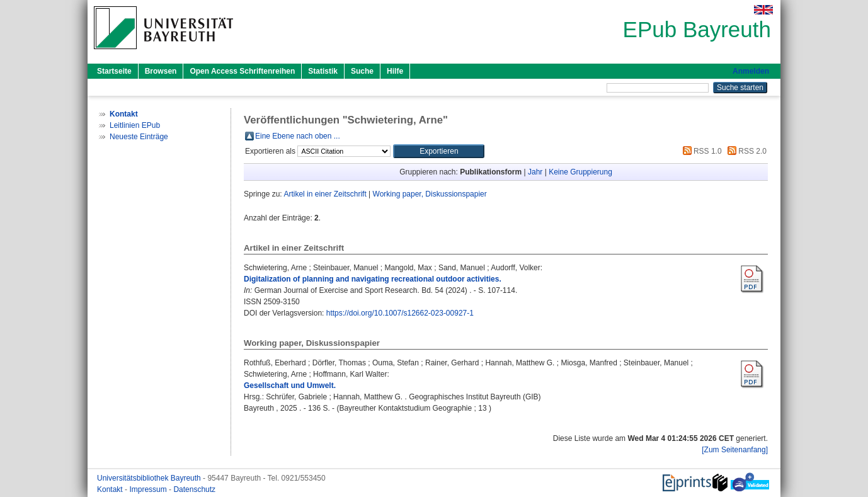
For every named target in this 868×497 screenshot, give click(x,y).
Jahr (535, 172)
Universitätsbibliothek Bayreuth (150, 478)
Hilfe (395, 71)
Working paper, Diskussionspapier (430, 194)
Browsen (161, 71)
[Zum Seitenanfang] (735, 450)
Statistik (323, 71)
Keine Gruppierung (580, 172)
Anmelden (751, 71)
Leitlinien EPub (135, 125)
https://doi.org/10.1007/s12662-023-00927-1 (400, 313)
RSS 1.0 (700, 151)
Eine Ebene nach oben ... (298, 136)
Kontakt (111, 489)
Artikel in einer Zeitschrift (325, 194)
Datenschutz (194, 489)
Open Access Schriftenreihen (242, 71)
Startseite (114, 71)
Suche (362, 71)
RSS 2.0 (745, 151)
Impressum (149, 489)
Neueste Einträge (139, 137)
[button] (439, 151)
